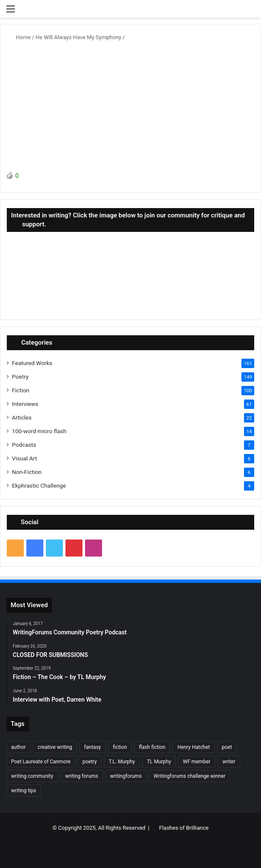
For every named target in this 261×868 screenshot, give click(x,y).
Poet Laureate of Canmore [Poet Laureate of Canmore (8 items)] (41, 762)
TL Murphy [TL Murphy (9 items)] (159, 762)
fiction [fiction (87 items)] (120, 747)
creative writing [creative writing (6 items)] (55, 747)
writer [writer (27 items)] (229, 762)
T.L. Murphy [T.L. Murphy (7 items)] (122, 762)
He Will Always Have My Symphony (79, 37)
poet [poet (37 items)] (227, 747)
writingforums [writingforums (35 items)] (126, 776)
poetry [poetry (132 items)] (90, 762)
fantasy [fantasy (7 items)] (93, 747)
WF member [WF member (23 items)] (197, 762)
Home (20, 37)
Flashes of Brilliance (184, 828)
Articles (22, 417)
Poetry (20, 377)
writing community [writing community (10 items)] (32, 776)
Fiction (21, 390)
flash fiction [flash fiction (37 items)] (152, 747)
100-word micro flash (39, 431)
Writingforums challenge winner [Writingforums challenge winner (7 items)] (189, 776)
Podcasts (24, 445)
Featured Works (32, 363)
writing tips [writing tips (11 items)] (24, 791)
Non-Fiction (27, 472)
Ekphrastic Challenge (39, 485)
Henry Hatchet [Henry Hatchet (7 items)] (194, 747)
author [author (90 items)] (18, 747)
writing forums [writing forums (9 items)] (82, 776)
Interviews (25, 404)
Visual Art (24, 458)
